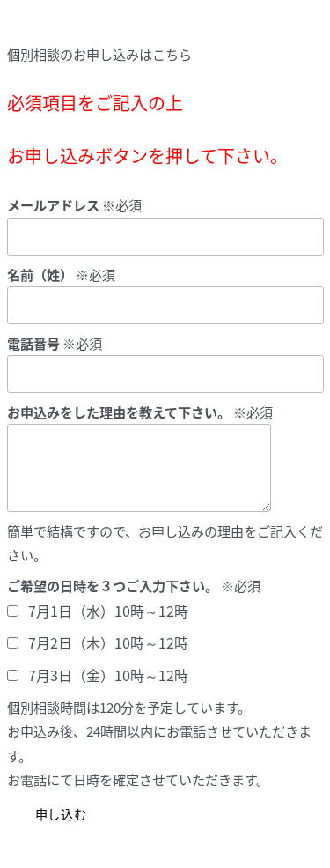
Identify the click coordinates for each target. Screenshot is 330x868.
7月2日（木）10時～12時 (108, 642)
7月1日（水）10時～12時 (108, 611)
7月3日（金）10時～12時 (108, 675)
